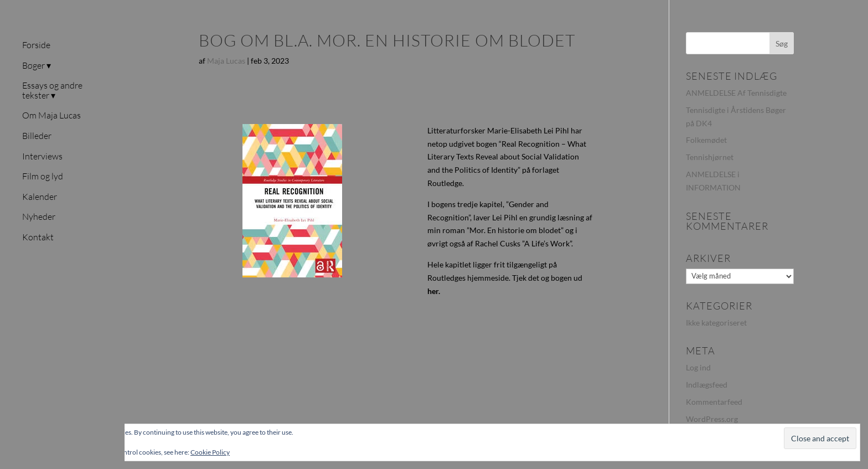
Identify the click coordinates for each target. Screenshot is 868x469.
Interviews (42, 157)
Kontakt (38, 238)
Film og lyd (43, 177)
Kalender (40, 197)
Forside (36, 45)
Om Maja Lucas (51, 116)
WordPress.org (712, 419)
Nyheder (39, 217)
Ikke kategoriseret (716, 323)
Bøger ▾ (37, 66)
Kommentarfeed (714, 402)
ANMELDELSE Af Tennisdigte (736, 93)
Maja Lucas (226, 61)
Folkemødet (706, 140)
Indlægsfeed (707, 385)
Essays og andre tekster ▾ (52, 91)
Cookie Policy (210, 452)
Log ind (698, 367)
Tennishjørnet (710, 157)
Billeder (37, 136)
